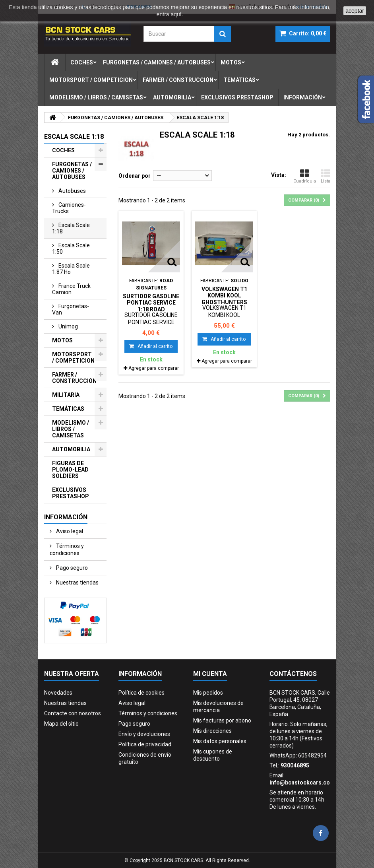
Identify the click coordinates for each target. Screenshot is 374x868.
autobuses (72, 191)
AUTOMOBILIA (71, 449)
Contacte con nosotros (73, 713)
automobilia (172, 97)
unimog (68, 326)
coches (82, 62)
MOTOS (62, 340)
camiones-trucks (69, 208)
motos (231, 62)
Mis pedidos (208, 693)
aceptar (355, 11)
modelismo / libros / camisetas (96, 97)
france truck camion (71, 289)
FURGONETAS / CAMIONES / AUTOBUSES (72, 171)
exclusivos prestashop (237, 97)
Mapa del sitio (61, 724)
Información (303, 97)
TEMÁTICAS (68, 409)
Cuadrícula (305, 176)
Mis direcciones (212, 731)
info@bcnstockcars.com (302, 783)
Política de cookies (141, 693)
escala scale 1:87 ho (71, 269)
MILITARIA (66, 395)
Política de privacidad (145, 744)
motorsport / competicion (91, 80)
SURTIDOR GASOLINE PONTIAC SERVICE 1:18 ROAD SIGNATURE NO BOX (151, 306)
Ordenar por (135, 176)
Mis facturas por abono (222, 720)
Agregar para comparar (154, 368)
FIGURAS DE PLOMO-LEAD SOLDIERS (70, 470)
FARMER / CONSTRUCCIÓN (74, 378)
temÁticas (239, 80)
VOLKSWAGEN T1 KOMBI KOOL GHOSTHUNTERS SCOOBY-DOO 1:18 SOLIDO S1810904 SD (224, 302)
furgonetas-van (71, 309)
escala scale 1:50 (71, 249)
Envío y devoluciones (144, 734)
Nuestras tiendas (77, 583)
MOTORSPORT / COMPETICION (73, 357)
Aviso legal (69, 531)
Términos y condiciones (67, 550)
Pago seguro (71, 568)
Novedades (58, 693)
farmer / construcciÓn (178, 80)
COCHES (63, 150)
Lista (326, 176)
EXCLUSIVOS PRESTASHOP (71, 493)
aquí (176, 14)
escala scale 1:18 (71, 228)
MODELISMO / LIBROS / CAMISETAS (71, 429)
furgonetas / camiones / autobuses (157, 62)
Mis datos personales (220, 741)
